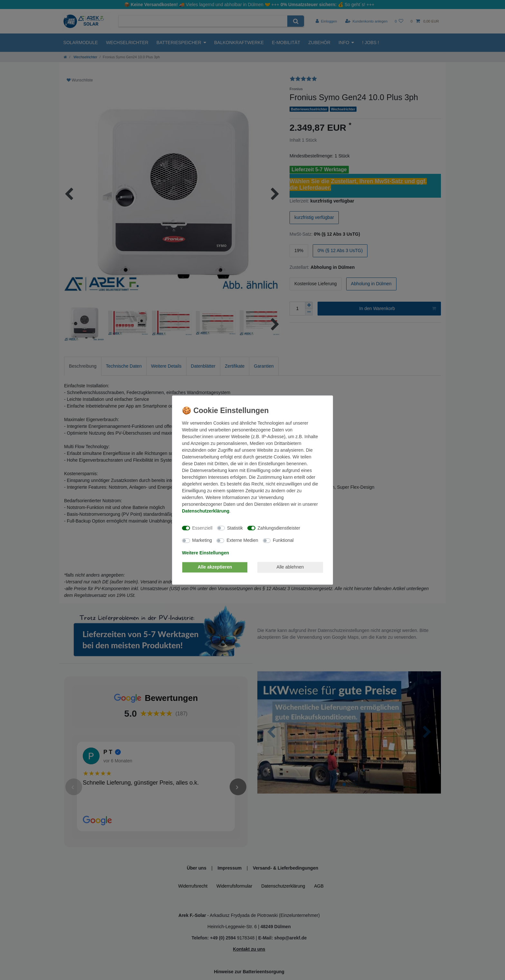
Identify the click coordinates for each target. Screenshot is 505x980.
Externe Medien (242, 540)
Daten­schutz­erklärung (206, 511)
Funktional (283, 540)
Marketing (202, 540)
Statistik (235, 528)
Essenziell (202, 528)
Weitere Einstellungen (205, 553)
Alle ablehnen (290, 567)
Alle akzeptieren (215, 567)
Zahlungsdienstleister (279, 528)
